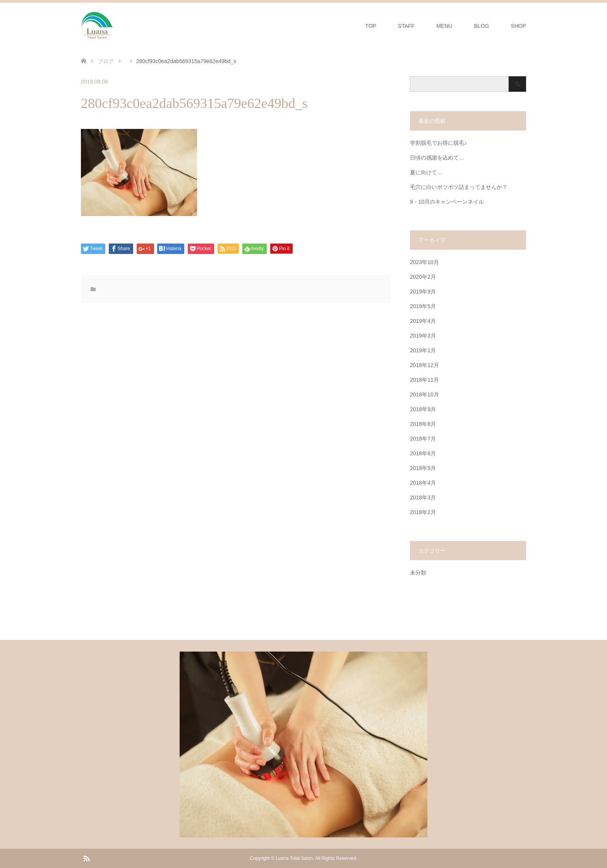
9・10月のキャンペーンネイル (447, 202)
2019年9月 (423, 292)
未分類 (418, 573)
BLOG (481, 26)
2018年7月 (423, 439)
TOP (371, 26)
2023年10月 (424, 262)
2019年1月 (423, 350)
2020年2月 (423, 277)
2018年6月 (423, 453)
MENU (444, 26)
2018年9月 (423, 409)
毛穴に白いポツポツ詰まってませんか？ (459, 187)
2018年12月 (424, 365)
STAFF (406, 26)
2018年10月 (424, 395)
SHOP (518, 26)
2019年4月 (423, 321)
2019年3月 (423, 336)
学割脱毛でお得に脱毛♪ (438, 143)
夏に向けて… (426, 172)
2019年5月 (423, 306)
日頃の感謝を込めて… (437, 158)
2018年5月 (423, 468)
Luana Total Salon (294, 858)
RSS (86, 858)
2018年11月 (424, 380)
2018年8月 (423, 424)
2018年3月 (423, 497)
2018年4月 (423, 483)
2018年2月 (423, 512)
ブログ (106, 61)
